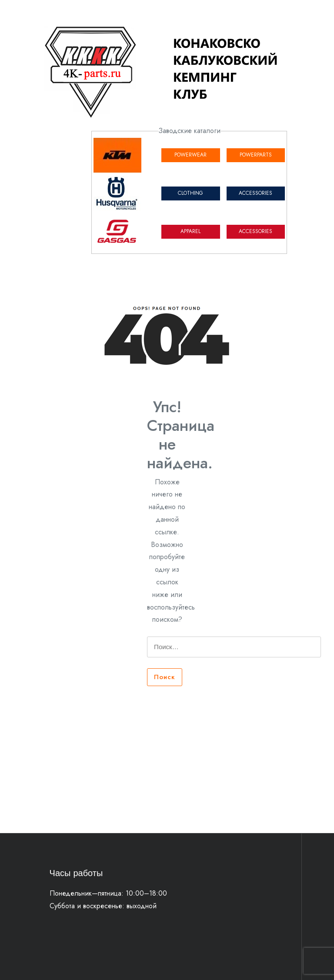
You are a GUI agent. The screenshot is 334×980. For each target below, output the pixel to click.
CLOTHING (190, 193)
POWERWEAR (190, 155)
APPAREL (190, 231)
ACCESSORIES (256, 193)
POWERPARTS (256, 155)
